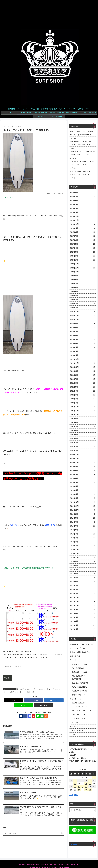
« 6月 (71, 795)
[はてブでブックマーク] (54, 700)
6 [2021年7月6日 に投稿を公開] (75, 781)
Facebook (74, 844)
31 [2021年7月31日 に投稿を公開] (90, 790)
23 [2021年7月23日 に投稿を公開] (86, 787)
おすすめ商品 (8, 692)
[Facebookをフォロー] (25, 716)
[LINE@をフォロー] (38, 716)
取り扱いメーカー (64, 865)
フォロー (8, 678)
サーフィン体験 (24, 692)
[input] (34, 833)
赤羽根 (33, 692)
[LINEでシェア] (23, 705)
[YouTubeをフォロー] (34, 716)
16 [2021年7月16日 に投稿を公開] (86, 784)
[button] (44, 705)
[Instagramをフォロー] (29, 716)
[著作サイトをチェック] (21, 716)
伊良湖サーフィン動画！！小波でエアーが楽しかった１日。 (82, 163)
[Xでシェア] (13, 700)
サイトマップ (75, 865)
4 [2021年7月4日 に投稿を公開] (94, 778)
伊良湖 (19, 689)
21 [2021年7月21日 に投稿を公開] (79, 787)
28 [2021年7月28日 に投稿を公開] (79, 790)
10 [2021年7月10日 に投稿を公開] (90, 781)
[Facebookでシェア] (34, 700)
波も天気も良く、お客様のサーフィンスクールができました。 (82, 173)
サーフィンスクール (9, 689)
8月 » (76, 795)
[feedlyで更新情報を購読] (42, 716)
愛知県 (16, 692)
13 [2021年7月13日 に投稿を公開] (75, 784)
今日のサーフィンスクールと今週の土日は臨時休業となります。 (82, 153)
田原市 (50, 689)
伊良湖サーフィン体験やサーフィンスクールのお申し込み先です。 (38, 865)
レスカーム (57, 689)
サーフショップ (28, 689)
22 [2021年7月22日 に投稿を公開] (83, 787)
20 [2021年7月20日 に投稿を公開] (75, 787)
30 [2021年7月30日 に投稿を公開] (86, 790)
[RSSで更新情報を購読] (46, 716)
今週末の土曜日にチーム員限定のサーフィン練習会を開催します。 (82, 133)
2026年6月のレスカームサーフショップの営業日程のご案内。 (82, 143)
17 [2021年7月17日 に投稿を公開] (90, 784)
